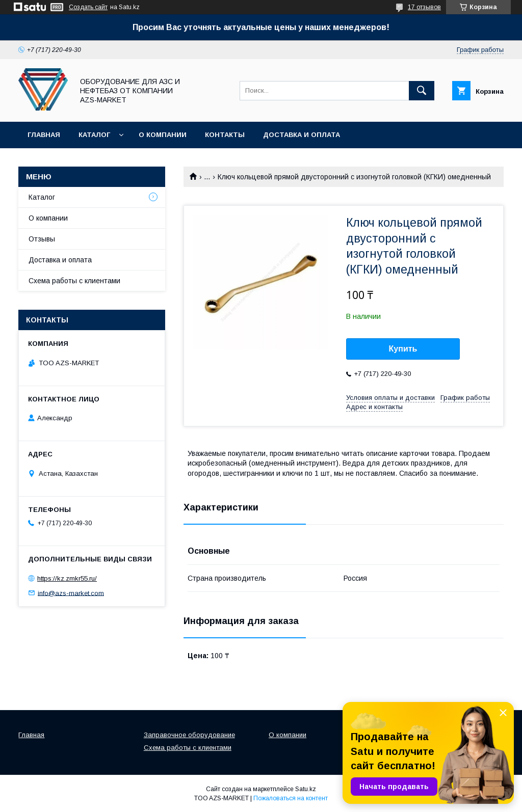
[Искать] (422, 91)
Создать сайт (88, 7)
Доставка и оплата (302, 135)
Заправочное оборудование (189, 735)
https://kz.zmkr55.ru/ (67, 578)
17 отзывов (424, 7)
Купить (403, 349)
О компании (163, 135)
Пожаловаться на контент (291, 798)
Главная (44, 135)
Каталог (94, 135)
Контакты (225, 135)
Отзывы (42, 239)
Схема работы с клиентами (74, 281)
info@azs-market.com (71, 593)
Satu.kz (306, 789)
